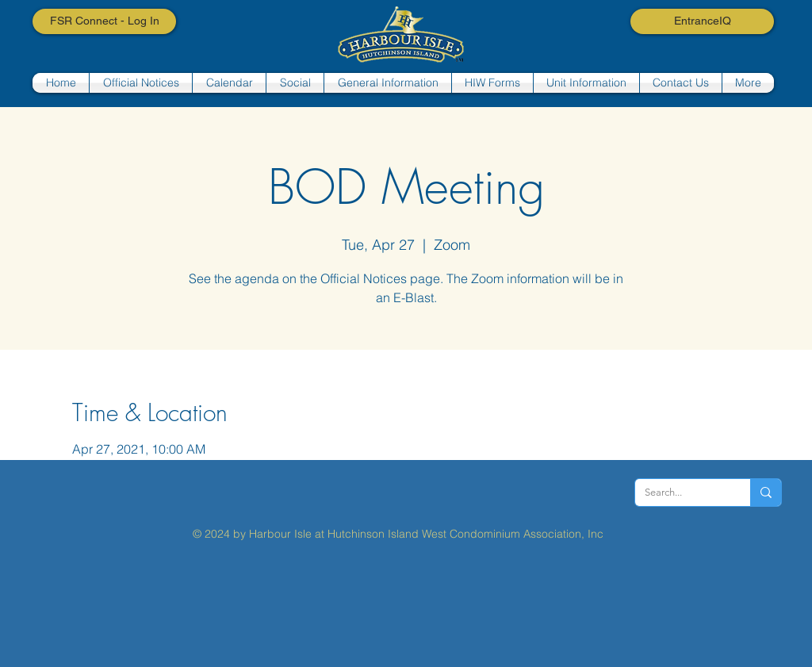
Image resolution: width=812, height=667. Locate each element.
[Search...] (681, 493)
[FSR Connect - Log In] (104, 21)
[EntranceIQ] (702, 21)
